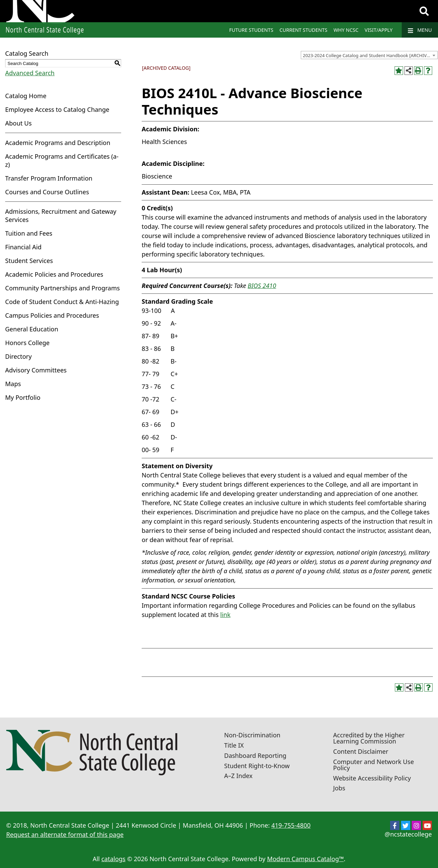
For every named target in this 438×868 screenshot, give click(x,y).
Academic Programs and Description (58, 143)
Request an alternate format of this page (65, 834)
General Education (32, 329)
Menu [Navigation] (420, 30)
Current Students (304, 30)
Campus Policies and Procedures (52, 315)
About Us (18, 123)
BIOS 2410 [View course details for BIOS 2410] (262, 286)
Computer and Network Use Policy (374, 765)
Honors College (27, 343)
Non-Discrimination (252, 735)
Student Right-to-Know (257, 766)
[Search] (424, 11)
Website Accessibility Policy (372, 778)
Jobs (339, 788)
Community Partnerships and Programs (62, 288)
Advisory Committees (36, 370)
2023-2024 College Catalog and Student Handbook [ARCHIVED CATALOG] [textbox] (370, 55)
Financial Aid (23, 247)
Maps (13, 384)
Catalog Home (26, 96)
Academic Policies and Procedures (54, 274)
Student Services (29, 261)
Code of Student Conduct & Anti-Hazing (62, 302)
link (225, 615)
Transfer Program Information (49, 178)
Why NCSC (346, 30)
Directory (18, 356)
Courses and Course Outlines (47, 192)
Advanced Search (30, 73)
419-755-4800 (291, 825)
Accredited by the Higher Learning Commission (369, 738)
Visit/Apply (379, 30)
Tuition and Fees (29, 233)
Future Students (251, 30)
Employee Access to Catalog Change (57, 109)
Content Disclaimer (361, 751)
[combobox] (369, 55)
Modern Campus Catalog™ (305, 859)
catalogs (113, 859)
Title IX (234, 745)
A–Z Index (238, 776)
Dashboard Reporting (255, 755)
